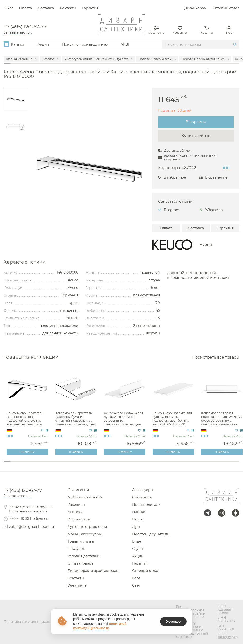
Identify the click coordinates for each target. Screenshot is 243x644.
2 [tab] (14, 464)
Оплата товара (80, 563)
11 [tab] (79, 464)
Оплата (26, 8)
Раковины (76, 505)
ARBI (125, 44)
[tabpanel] (28, 412)
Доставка (46, 8)
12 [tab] (86, 464)
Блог (136, 578)
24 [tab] (172, 464)
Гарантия (90, 8)
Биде (137, 541)
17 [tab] (121, 464)
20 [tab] (143, 464)
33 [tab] (236, 464)
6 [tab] (43, 464)
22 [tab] (157, 464)
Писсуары (77, 549)
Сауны (138, 549)
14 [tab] (100, 464)
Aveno (206, 245)
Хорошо (173, 621)
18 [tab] (129, 464)
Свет (136, 585)
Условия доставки (84, 556)
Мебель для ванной (85, 497)
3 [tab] (21, 464)
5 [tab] (36, 464)
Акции (43, 44)
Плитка (139, 512)
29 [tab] (207, 464)
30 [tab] (215, 464)
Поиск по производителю (85, 44)
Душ (136, 527)
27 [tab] (193, 464)
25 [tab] (179, 464)
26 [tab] (186, 464)
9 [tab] (64, 464)
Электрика (77, 585)
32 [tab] (229, 464)
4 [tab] (28, 464)
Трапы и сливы (81, 541)
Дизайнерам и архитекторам (93, 571)
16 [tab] (114, 464)
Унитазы (75, 512)
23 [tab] (164, 464)
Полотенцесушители (151, 534)
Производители (146, 505)
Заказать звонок (18, 32)
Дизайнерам (195, 8)
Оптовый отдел (226, 8)
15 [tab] (107, 464)
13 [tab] (93, 464)
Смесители (142, 497)
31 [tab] (222, 464)
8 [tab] (57, 464)
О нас (8, 8)
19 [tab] (136, 464)
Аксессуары (143, 490)
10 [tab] (71, 464)
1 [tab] (7, 461)
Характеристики (25, 262)
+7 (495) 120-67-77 (25, 27)
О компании (78, 490)
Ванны (138, 519)
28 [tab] (200, 464)
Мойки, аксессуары (85, 534)
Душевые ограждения (87, 527)
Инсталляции (79, 519)
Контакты (68, 8)
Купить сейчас (196, 136)
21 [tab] (150, 464)
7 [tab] (50, 464)
